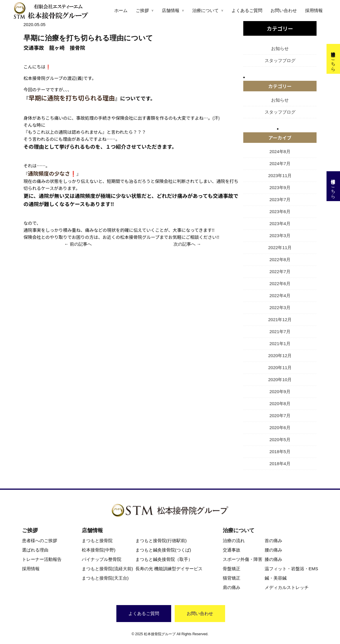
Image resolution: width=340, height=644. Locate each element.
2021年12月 (280, 320)
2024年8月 (280, 151)
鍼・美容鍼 (276, 578)
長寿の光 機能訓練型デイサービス (169, 569)
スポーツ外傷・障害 (243, 559)
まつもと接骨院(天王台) (105, 578)
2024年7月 (280, 163)
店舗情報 (171, 10)
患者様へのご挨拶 (40, 541)
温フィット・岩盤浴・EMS (291, 569)
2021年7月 (280, 332)
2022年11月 (280, 248)
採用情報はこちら (333, 186)
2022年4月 (280, 296)
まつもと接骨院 (97, 541)
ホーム (121, 10)
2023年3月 (280, 235)
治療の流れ (234, 541)
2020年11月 (280, 368)
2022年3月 (280, 308)
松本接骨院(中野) (99, 550)
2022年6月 (280, 284)
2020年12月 (280, 356)
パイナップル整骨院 (102, 559)
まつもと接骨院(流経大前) (107, 569)
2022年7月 (280, 272)
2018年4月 (280, 464)
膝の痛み (273, 559)
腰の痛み (273, 550)
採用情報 (314, 10)
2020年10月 (280, 380)
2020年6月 (280, 428)
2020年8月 (280, 404)
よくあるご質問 (247, 10)
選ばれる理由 (35, 550)
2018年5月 (280, 452)
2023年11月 (280, 175)
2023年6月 (280, 211)
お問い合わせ (284, 10)
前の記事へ (81, 244)
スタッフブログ (280, 60)
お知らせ (280, 48)
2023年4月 (280, 223)
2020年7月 (280, 416)
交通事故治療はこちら (333, 59)
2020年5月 (280, 440)
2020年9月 (280, 392)
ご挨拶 (142, 10)
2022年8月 (280, 260)
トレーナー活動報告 (42, 559)
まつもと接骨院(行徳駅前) (161, 541)
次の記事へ (185, 244)
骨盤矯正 (232, 569)
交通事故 (232, 550)
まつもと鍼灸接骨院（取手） (164, 559)
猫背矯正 (232, 578)
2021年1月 (280, 344)
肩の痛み (232, 587)
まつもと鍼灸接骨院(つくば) (163, 550)
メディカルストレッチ (287, 587)
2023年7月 (280, 199)
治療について (205, 10)
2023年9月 (280, 187)
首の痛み (273, 541)
